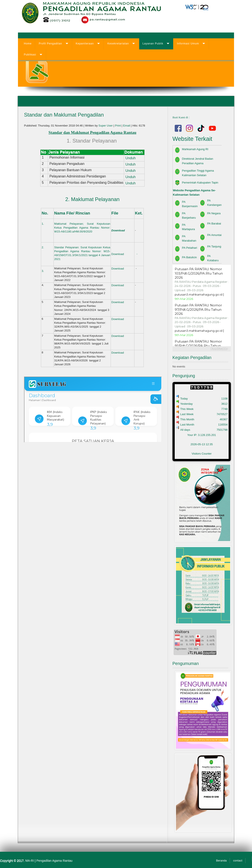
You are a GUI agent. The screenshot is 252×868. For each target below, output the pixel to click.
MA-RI (30, 861)
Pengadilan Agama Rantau (54, 861)
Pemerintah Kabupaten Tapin (200, 183)
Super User (106, 126)
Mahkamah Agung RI (195, 149)
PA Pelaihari (190, 248)
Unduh (130, 158)
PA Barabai (214, 224)
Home (28, 44)
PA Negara (214, 213)
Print (118, 126)
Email (127, 126)
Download (118, 230)
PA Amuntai (214, 235)
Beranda (221, 861)
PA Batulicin (189, 257)
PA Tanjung (214, 246)
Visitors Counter (202, 454)
